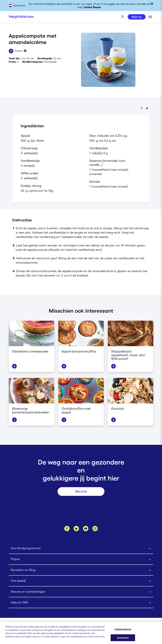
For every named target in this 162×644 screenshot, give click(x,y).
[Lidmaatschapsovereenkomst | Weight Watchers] (79, 624)
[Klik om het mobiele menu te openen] (150, 17)
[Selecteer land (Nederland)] (145, 624)
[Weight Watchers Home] (21, 17)
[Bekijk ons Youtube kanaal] (86, 529)
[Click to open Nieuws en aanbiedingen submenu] (81, 592)
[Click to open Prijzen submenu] (81, 559)
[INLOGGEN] (123, 17)
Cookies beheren (123, 633)
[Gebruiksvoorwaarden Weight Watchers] (49, 624)
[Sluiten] (152, 4)
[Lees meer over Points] (25, 51)
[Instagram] (95, 529)
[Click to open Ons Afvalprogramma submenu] (81, 548)
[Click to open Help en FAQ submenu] (81, 603)
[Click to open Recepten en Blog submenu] (81, 570)
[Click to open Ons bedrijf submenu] (81, 581)
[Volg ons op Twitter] (76, 529)
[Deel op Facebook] (142, 109)
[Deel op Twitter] (147, 109)
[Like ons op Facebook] (67, 529)
